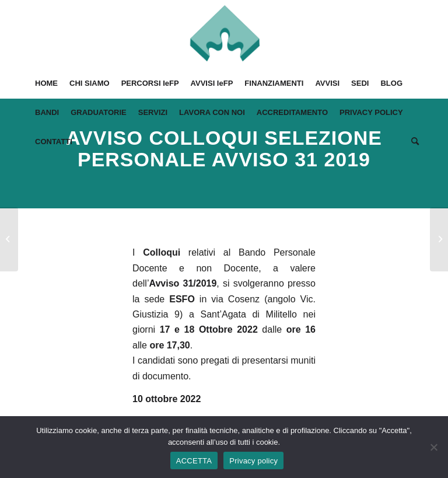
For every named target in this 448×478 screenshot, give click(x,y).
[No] (433, 447)
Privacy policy (253, 461)
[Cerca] (412, 142)
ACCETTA (194, 461)
